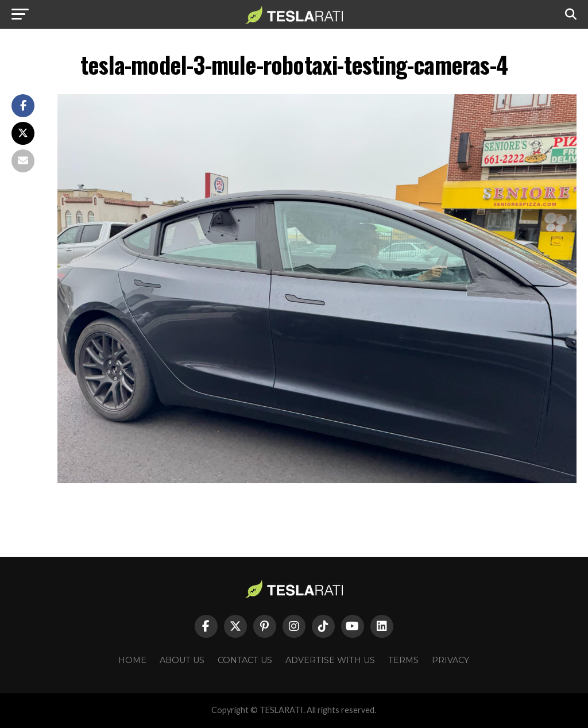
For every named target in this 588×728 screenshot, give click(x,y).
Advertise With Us (330, 660)
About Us (182, 660)
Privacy (450, 660)
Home (132, 660)
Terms (403, 660)
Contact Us (245, 660)
